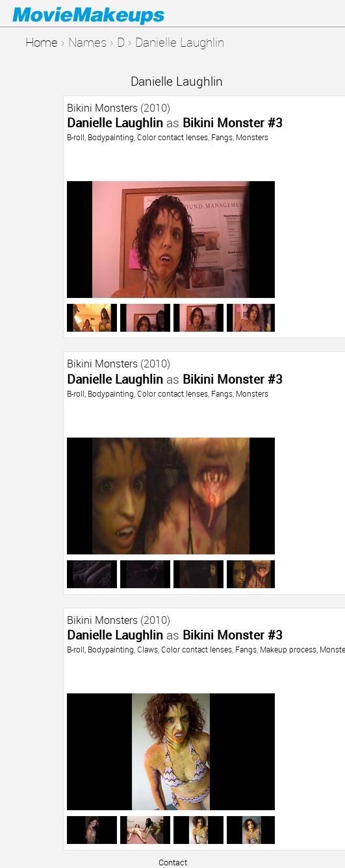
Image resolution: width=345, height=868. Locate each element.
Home (42, 42)
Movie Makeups (107, 14)
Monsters (252, 137)
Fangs (222, 137)
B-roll (76, 137)
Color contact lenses (172, 137)
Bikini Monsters (102, 108)
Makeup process (288, 649)
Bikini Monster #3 (233, 122)
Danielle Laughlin (177, 81)
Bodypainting (111, 137)
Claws (147, 649)
